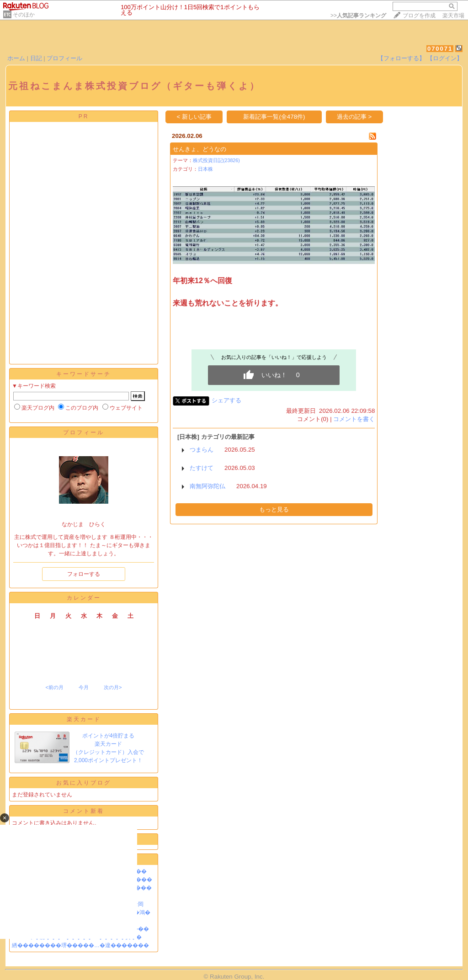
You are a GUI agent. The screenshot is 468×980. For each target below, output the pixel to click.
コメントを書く (354, 419)
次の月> (113, 687)
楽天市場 (453, 16)
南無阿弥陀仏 (207, 486)
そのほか (24, 15)
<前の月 (54, 687)
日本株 (205, 169)
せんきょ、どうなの (199, 149)
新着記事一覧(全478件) (274, 117)
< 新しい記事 (194, 117)
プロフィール (64, 58)
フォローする (84, 574)
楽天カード (84, 719)
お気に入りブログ (84, 783)
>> (358, 16)
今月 (84, 687)
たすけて (202, 468)
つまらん (202, 450)
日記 (36, 58)
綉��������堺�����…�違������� (80, 945)
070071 (440, 49)
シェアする (226, 400)
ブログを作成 (419, 16)
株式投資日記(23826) (216, 160)
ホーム (16, 58)
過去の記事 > (354, 117)
